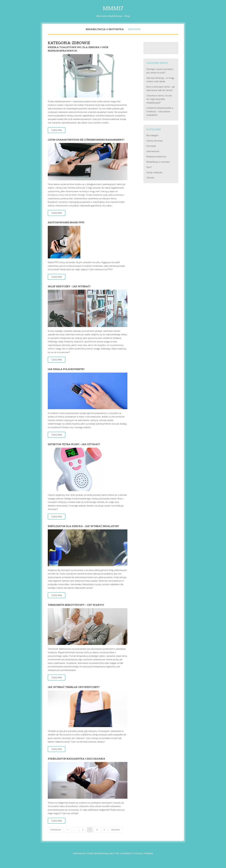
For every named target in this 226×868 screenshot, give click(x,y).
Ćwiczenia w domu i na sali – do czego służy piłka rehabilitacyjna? (160, 99)
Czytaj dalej (57, 130)
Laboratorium (153, 151)
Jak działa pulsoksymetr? (66, 369)
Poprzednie (56, 830)
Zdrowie (134, 29)
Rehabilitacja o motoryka (105, 29)
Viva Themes (145, 854)
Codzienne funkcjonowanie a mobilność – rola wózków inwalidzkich (160, 111)
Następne (115, 830)
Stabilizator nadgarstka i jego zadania (77, 759)
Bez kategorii (152, 135)
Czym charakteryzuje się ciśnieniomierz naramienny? (86, 140)
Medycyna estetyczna (156, 156)
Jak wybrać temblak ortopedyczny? (74, 687)
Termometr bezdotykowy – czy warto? (76, 605)
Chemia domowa (154, 141)
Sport (149, 167)
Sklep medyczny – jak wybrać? (69, 286)
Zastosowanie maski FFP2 (66, 222)
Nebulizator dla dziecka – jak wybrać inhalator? (83, 526)
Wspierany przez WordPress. (91, 854)
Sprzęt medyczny (154, 172)
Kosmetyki (151, 146)
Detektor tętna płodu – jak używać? (74, 444)
